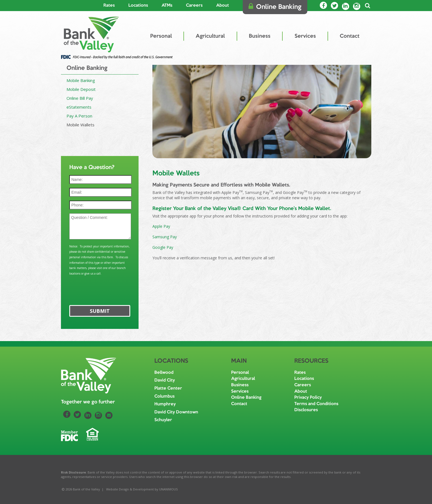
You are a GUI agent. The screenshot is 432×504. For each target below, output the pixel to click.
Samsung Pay (165, 237)
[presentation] (100, 288)
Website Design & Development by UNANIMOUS (142, 489)
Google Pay (163, 247)
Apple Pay (161, 226)
